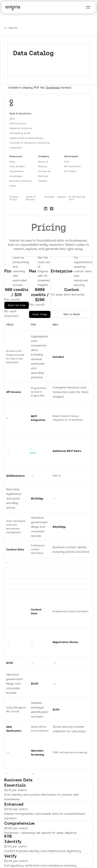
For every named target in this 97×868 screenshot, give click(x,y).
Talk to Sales (72, 314)
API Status (70, 171)
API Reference (72, 166)
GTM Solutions (18, 124)
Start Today (40, 314)
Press (13, 186)
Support (62, 197)
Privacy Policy (14, 198)
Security (49, 197)
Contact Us (44, 171)
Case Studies (17, 166)
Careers (43, 181)
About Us (43, 162)
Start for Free (17, 305)
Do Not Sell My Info (77, 198)
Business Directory (21, 181)
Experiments (17, 171)
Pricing (42, 166)
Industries (16, 148)
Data (12, 119)
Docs (67, 162)
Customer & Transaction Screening (30, 143)
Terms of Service (31, 198)
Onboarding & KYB (20, 133)
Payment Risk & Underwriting (26, 138)
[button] (88, 7)
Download (53, 87)
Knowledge (16, 176)
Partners (43, 176)
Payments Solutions (21, 128)
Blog (12, 162)
